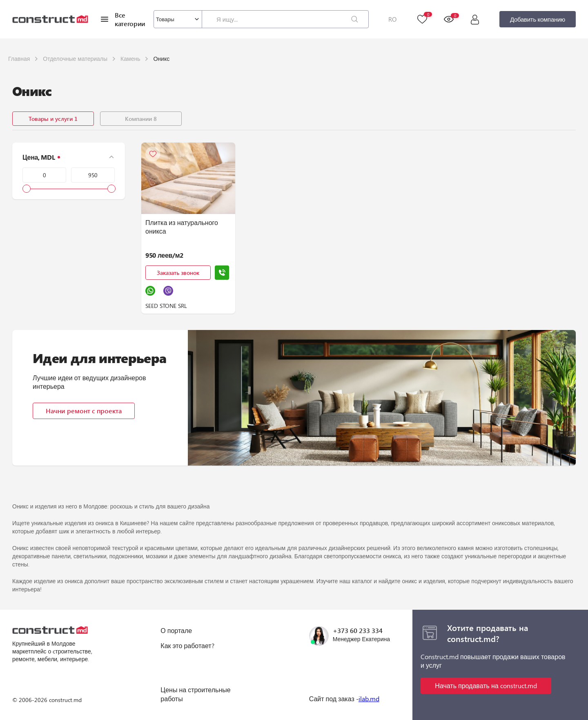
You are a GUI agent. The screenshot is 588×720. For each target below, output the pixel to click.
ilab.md (369, 699)
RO (392, 19)
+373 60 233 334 (358, 630)
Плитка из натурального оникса (182, 227)
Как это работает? (187, 645)
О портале (176, 630)
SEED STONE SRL (166, 306)
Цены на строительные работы (195, 694)
